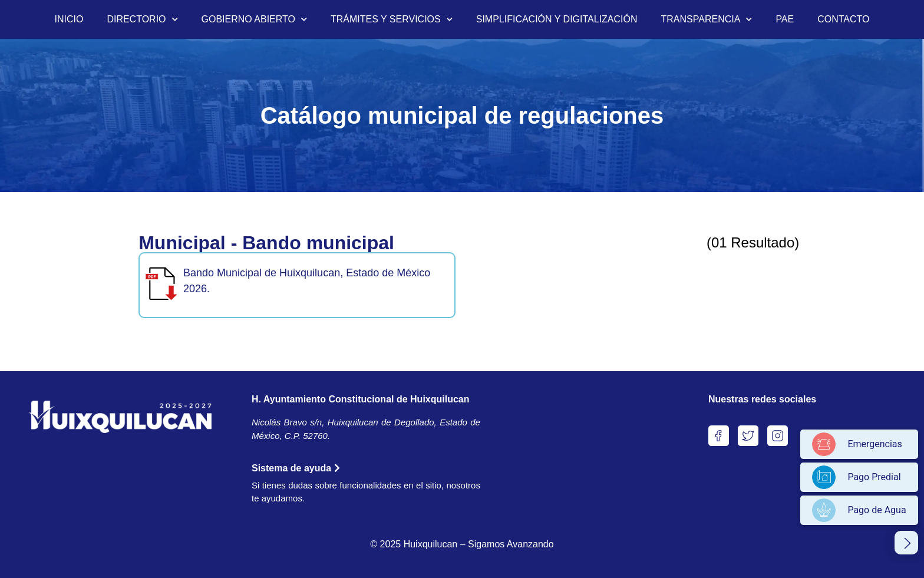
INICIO (69, 19)
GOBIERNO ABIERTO (254, 19)
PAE (785, 19)
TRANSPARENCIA (707, 19)
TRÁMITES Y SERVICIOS (392, 19)
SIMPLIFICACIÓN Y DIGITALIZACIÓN (557, 19)
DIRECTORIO (142, 19)
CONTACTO (843, 19)
